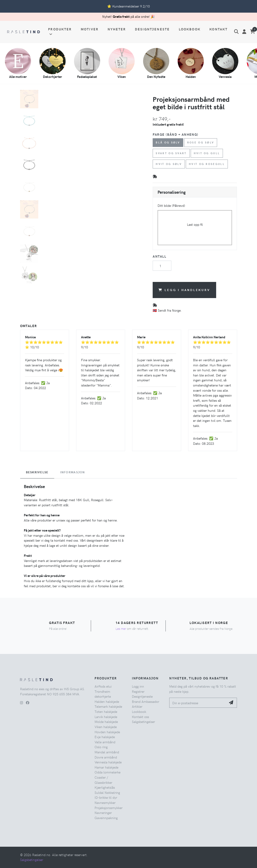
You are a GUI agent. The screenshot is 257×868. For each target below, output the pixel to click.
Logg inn (138, 686)
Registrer (138, 691)
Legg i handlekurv (184, 290)
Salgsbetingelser (143, 722)
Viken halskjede (106, 727)
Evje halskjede (105, 737)
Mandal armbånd (107, 752)
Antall (159, 256)
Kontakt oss (140, 717)
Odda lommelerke (107, 772)
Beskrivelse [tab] (37, 472)
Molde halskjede (106, 722)
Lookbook (190, 29)
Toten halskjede (106, 711)
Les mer (121, 629)
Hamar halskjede (106, 767)
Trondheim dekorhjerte (103, 694)
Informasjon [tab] (73, 472)
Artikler (137, 706)
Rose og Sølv (201, 142)
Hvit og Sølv (169, 164)
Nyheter (117, 29)
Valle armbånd (105, 742)
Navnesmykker (105, 802)
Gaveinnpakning (106, 818)
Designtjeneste (152, 29)
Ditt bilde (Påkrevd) (171, 205)
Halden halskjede (107, 701)
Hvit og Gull (207, 153)
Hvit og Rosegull (207, 164)
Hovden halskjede (107, 732)
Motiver (90, 29)
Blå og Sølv (168, 142)
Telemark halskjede (108, 706)
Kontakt (218, 29)
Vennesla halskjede (108, 762)
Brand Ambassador (146, 701)
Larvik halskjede (106, 717)
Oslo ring (101, 747)
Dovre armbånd (106, 757)
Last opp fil (195, 224)
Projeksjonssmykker (109, 808)
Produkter (60, 31)
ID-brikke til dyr (106, 797)
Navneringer (103, 813)
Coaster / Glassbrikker (103, 780)
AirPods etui (103, 686)
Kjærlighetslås (105, 787)
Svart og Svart (171, 153)
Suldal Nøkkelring (107, 792)
